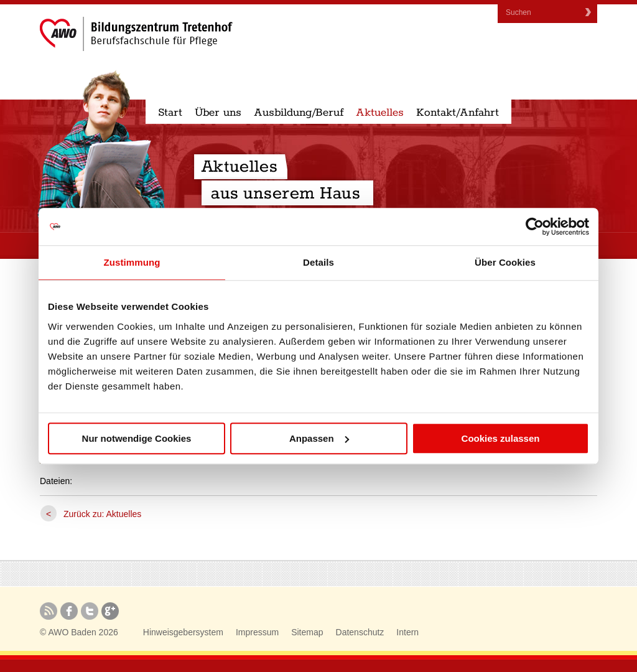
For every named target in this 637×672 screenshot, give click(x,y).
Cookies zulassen (501, 438)
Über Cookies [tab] (505, 262)
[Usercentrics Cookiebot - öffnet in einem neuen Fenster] (535, 226)
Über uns (218, 113)
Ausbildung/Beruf (299, 113)
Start (170, 113)
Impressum (257, 632)
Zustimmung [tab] (132, 262)
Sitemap (307, 632)
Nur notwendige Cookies (137, 438)
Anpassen (319, 438)
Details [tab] (318, 262)
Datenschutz (360, 632)
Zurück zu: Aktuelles (102, 514)
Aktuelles (380, 113)
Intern (407, 632)
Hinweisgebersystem (183, 632)
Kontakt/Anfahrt (458, 113)
